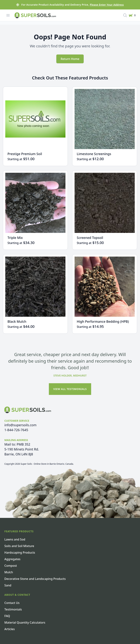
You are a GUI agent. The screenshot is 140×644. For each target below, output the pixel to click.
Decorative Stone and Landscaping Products (35, 579)
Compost (11, 566)
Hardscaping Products (20, 553)
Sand (8, 585)
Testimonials (13, 609)
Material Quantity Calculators (25, 622)
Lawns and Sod (15, 539)
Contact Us (12, 603)
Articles (10, 629)
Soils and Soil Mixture (19, 546)
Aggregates (12, 559)
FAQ (7, 616)
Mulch (9, 572)
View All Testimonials (70, 389)
